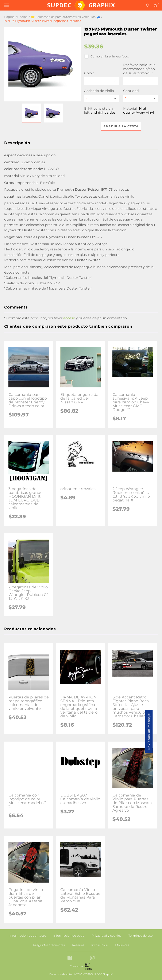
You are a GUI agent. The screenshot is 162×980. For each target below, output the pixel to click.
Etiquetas (122, 945)
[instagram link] (92, 958)
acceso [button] (69, 318)
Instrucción (100, 945)
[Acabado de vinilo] (102, 99)
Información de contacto (28, 936)
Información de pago (69, 936)
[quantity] (141, 99)
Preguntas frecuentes (49, 945)
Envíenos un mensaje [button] (149, 731)
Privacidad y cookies (106, 936)
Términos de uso (141, 936)
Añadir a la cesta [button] (121, 126)
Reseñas (78, 945)
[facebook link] (70, 958)
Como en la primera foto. (106, 56)
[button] (32, 113)
